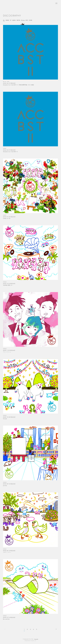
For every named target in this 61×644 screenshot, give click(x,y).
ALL (4, 20)
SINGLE (7, 20)
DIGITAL (18, 20)
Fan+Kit (36, 639)
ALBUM (14, 20)
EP (11, 20)
